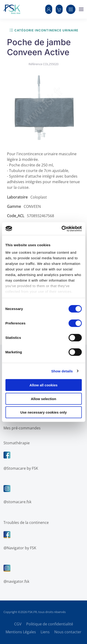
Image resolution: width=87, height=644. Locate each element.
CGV (18, 624)
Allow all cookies (43, 385)
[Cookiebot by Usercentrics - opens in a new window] (62, 229)
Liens (45, 632)
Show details (62, 371)
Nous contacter (68, 632)
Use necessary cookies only (43, 412)
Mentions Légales (21, 632)
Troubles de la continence (26, 523)
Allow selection (43, 399)
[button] (49, 9)
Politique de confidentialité (50, 624)
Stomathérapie (16, 443)
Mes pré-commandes (22, 428)
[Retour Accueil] (12, 9)
